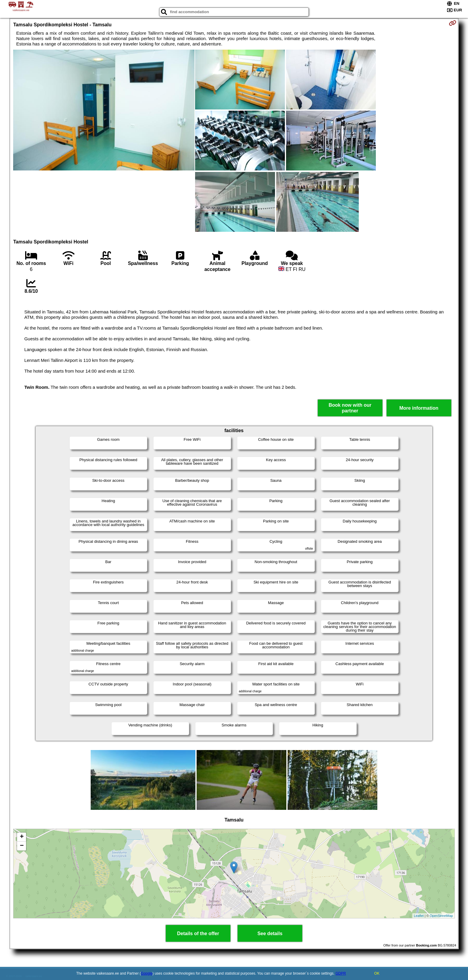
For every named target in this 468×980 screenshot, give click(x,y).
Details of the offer (198, 933)
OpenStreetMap (441, 916)
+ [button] (22, 837)
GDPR (341, 973)
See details (270, 933)
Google (147, 973)
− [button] (22, 846)
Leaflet (419, 916)
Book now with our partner (350, 408)
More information (419, 408)
